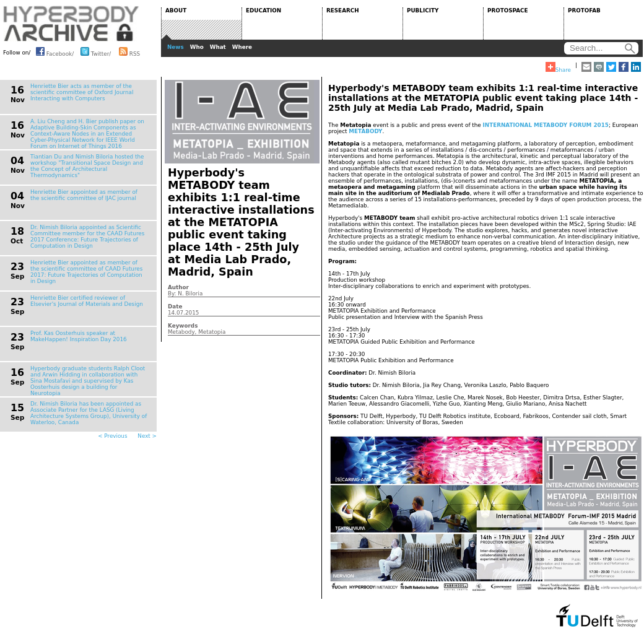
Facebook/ (55, 51)
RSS (129, 51)
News (176, 47)
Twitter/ (96, 51)
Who (197, 47)
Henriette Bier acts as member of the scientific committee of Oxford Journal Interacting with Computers (82, 92)
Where (242, 47)
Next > (147, 436)
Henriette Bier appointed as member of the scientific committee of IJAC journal (84, 195)
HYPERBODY (71, 24)
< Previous (112, 436)
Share (558, 67)
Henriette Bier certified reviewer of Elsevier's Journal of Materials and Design (87, 301)
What (218, 47)
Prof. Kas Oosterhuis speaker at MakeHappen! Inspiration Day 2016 (79, 336)
